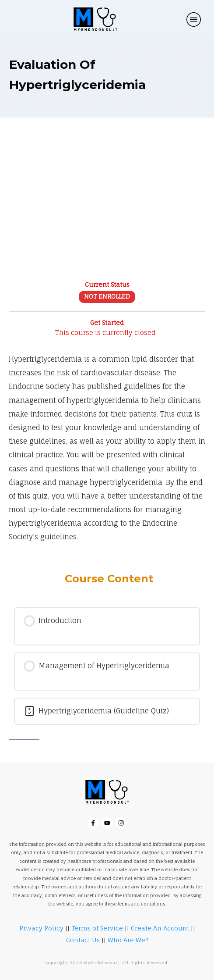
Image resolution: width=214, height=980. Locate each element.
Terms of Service (97, 928)
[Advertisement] (107, 205)
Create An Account (160, 928)
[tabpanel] (107, 449)
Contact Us (83, 940)
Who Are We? (128, 940)
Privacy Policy (41, 928)
